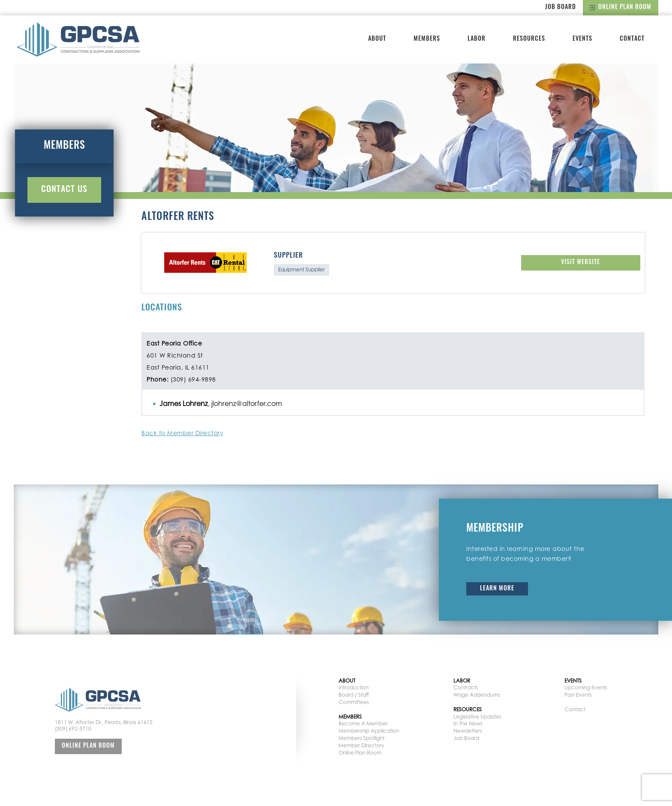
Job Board (561, 8)
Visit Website (580, 263)
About (377, 39)
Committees (354, 702)
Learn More (497, 589)
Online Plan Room (621, 8)
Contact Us (64, 190)
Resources (529, 39)
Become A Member (363, 723)
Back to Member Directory (182, 433)
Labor (477, 39)
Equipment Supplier (301, 269)
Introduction (354, 687)
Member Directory (361, 745)
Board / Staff (354, 695)
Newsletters (468, 731)
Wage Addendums (477, 695)
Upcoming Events (586, 687)
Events (582, 39)
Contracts (466, 687)
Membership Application (369, 731)
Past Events (578, 695)
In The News (468, 723)
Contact (632, 39)
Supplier (288, 256)
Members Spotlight (361, 738)
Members (427, 39)
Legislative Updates (477, 717)
